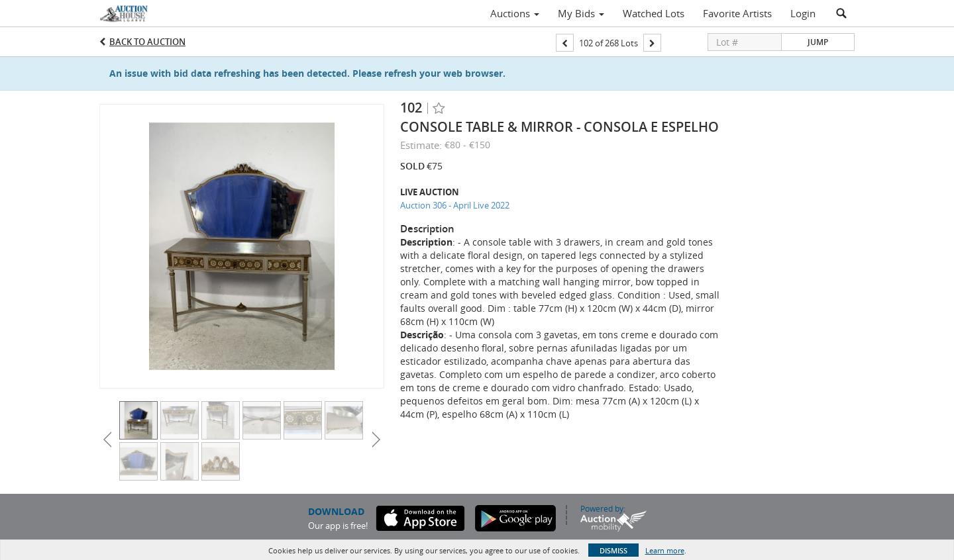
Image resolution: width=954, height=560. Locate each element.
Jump (818, 42)
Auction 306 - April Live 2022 (455, 205)
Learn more (665, 550)
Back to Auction (147, 42)
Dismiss (613, 550)
